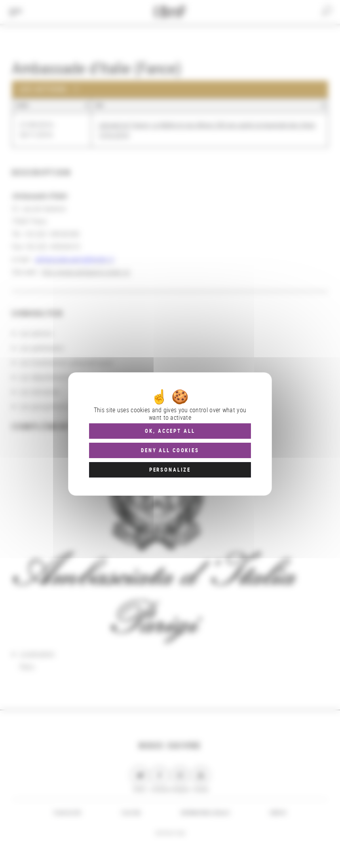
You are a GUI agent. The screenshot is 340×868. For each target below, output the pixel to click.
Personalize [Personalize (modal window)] (170, 470)
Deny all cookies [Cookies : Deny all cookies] (170, 450)
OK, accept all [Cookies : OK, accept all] (170, 431)
